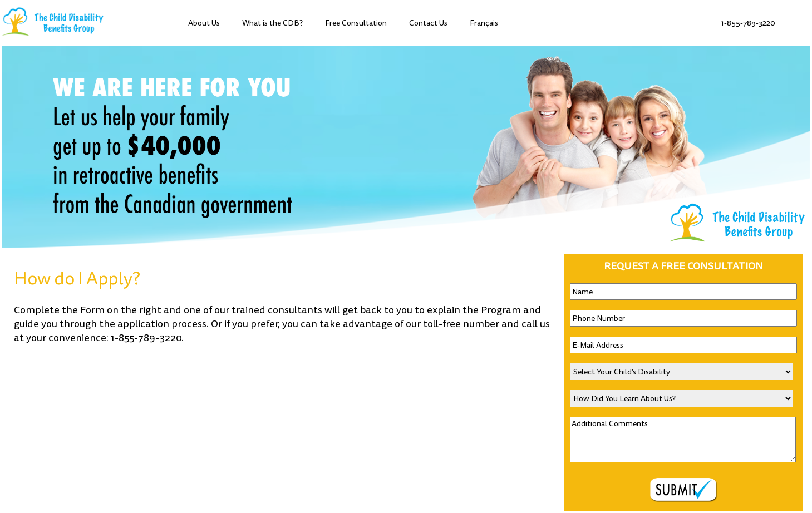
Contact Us (428, 23)
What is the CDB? (272, 23)
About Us (204, 23)
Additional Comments (683, 440)
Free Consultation (356, 23)
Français (484, 23)
